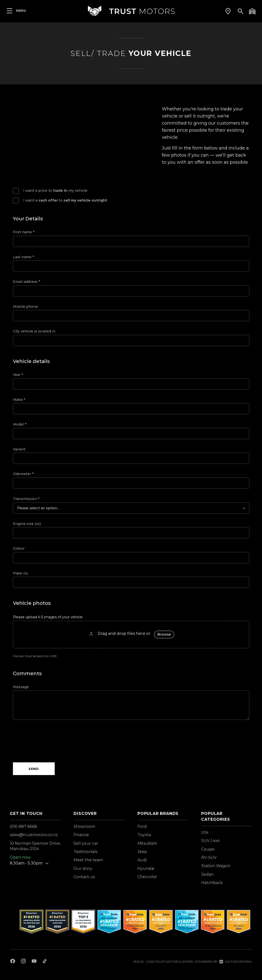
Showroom (84, 826)
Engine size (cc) (27, 524)
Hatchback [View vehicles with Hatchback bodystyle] (212, 883)
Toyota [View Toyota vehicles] (144, 835)
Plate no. (21, 573)
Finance (81, 835)
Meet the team (88, 860)
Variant (19, 449)
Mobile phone (25, 307)
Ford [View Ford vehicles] (142, 826)
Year (18, 375)
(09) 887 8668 (23, 826)
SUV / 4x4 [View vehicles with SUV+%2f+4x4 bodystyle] (210, 841)
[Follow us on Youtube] (34, 962)
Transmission (26, 499)
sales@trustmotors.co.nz (34, 835)
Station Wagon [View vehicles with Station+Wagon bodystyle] (216, 866)
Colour (19, 548)
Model (20, 424)
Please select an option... (38, 508)
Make (19, 400)
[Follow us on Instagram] (23, 962)
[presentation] (50, 741)
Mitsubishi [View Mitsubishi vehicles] (147, 843)
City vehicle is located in (34, 331)
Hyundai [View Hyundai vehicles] (146, 868)
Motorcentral (236, 962)
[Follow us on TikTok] (45, 962)
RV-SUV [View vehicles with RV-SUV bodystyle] (209, 857)
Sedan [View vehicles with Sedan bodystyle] (207, 874)
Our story (83, 868)
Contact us (84, 877)
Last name (23, 257)
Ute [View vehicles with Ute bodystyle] (205, 832)
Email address (26, 282)
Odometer (23, 474)
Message (21, 687)
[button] (228, 11)
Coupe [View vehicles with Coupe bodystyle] (208, 849)
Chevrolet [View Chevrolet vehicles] (147, 877)
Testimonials (85, 852)
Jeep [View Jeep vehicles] (142, 852)
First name (24, 232)
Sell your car (86, 843)
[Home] (131, 11)
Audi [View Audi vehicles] (142, 860)
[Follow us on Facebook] (13, 962)
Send (34, 769)
